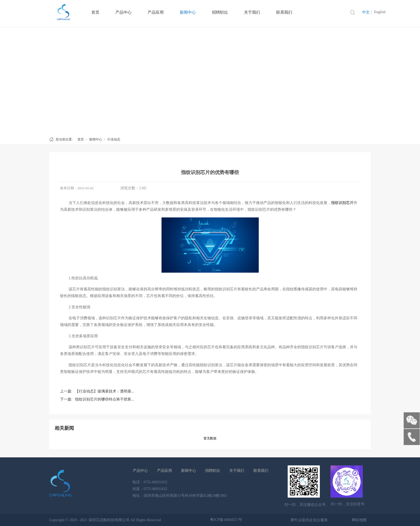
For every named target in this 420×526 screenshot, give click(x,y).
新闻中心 (96, 139)
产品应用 (164, 471)
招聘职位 (213, 471)
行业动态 (114, 139)
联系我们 (261, 471)
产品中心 (140, 471)
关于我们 (237, 471)
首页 (81, 139)
